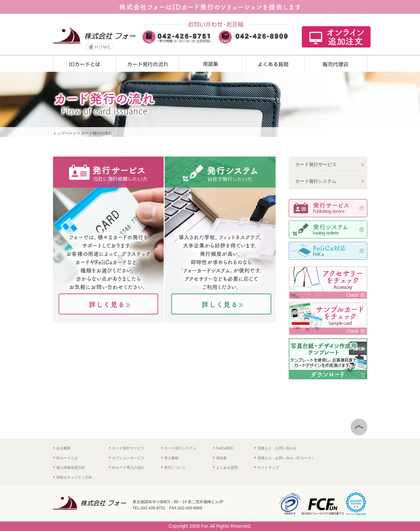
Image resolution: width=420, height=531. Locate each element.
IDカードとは (67, 458)
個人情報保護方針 (71, 467)
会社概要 (64, 448)
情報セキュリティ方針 (74, 477)
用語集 (221, 458)
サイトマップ (268, 467)
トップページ (65, 133)
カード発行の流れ (97, 133)
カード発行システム (316, 181)
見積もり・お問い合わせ (277, 448)
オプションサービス (128, 458)
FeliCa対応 (225, 448)
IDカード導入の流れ (128, 467)
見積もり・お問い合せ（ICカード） (286, 458)
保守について (175, 467)
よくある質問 (227, 467)
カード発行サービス (316, 164)
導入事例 (171, 458)
